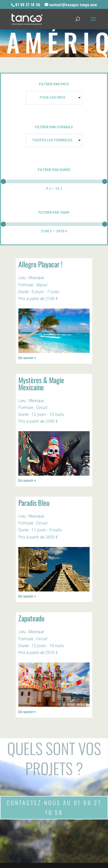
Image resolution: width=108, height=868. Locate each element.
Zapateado (31, 618)
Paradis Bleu (34, 503)
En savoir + (27, 358)
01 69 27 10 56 (28, 4)
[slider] (3, 181)
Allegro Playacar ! (40, 264)
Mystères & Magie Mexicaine (41, 384)
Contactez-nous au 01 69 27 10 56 (54, 807)
